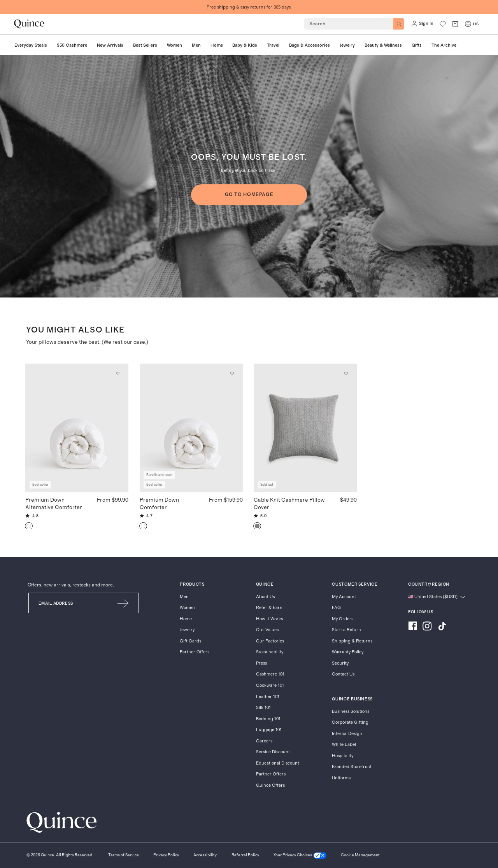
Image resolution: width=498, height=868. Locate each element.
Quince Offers (270, 785)
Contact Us (343, 674)
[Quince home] (29, 24)
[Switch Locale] (468, 24)
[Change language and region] (437, 597)
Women (187, 608)
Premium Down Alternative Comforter (54, 504)
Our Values (267, 630)
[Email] (68, 603)
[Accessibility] (205, 856)
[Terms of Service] (124, 856)
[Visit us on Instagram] (427, 627)
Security (340, 663)
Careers (264, 741)
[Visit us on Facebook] (413, 627)
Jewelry (187, 630)
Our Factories (270, 641)
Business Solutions (351, 711)
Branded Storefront (352, 767)
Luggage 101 (269, 730)
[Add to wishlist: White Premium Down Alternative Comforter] (118, 374)
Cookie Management (360, 855)
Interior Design (347, 734)
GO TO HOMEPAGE (249, 194)
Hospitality (343, 756)
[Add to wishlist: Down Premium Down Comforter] (232, 374)
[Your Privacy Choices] (300, 856)
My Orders (343, 619)
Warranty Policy (348, 652)
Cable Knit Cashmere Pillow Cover (289, 504)
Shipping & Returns (352, 641)
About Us (265, 597)
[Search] (399, 24)
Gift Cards (190, 641)
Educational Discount (278, 763)
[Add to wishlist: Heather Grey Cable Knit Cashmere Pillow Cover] (346, 374)
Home (186, 619)
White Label (344, 745)
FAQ (336, 608)
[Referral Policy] (245, 856)
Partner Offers (195, 652)
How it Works (269, 619)
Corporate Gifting (350, 722)
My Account (344, 597)
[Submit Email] (124, 603)
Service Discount (273, 752)
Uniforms (341, 778)
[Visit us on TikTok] (442, 627)
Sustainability (270, 652)
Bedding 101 (268, 719)
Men (184, 597)
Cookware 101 (270, 685)
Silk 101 (263, 708)
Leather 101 (268, 697)
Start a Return (346, 630)
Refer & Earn (269, 608)
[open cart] (455, 24)
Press (261, 663)
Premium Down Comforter (159, 504)
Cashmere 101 (270, 674)
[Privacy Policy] (166, 856)
